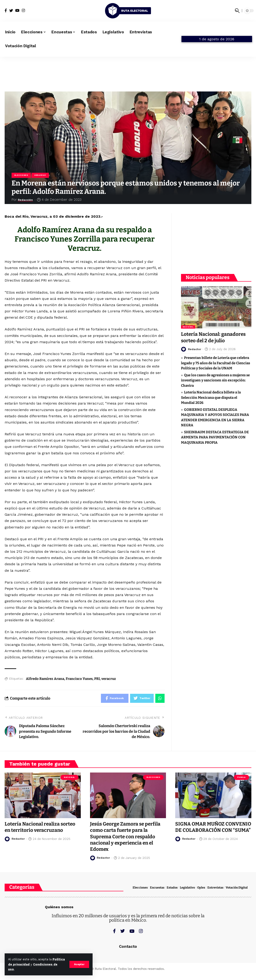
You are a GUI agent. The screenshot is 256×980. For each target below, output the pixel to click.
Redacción (27, 200)
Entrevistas (215, 887)
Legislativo (187, 887)
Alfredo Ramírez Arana (45, 679)
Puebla (241, 777)
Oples (201, 887)
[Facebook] (6, 11)
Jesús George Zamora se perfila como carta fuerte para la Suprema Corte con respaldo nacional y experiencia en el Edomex (126, 837)
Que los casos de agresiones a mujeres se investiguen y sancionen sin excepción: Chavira (215, 380)
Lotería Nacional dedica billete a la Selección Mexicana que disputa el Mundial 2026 (211, 397)
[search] (237, 11)
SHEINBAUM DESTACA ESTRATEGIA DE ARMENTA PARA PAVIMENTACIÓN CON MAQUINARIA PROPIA (215, 437)
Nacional (188, 326)
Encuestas (157, 887)
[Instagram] (23, 11)
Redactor (195, 349)
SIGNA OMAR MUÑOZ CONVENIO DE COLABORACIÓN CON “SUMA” (211, 831)
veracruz (109, 679)
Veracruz (40, 175)
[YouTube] (17, 11)
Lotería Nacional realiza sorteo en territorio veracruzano (41, 827)
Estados (172, 887)
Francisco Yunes (79, 679)
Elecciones (21, 175)
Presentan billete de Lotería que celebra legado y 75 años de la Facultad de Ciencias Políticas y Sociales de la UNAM (215, 363)
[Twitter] (11, 11)
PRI (97, 679)
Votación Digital (237, 887)
